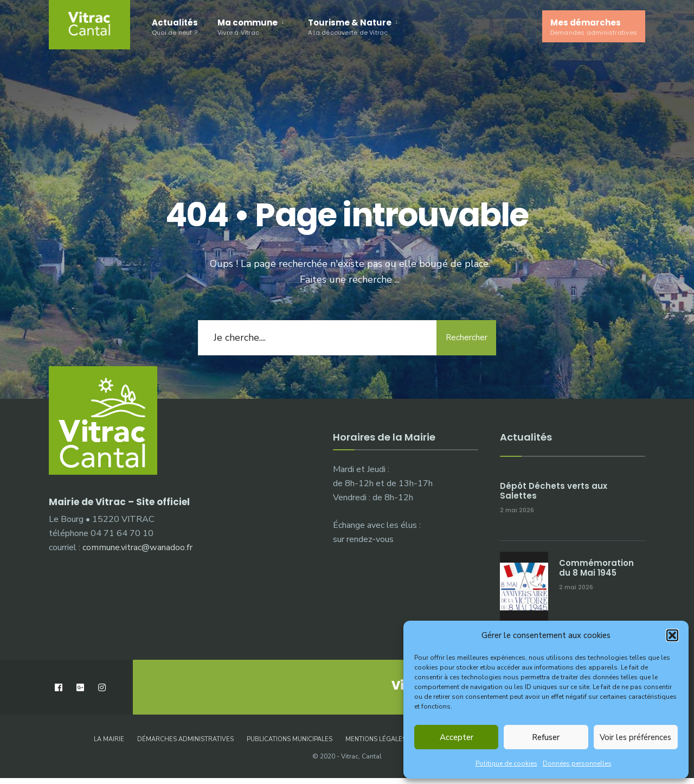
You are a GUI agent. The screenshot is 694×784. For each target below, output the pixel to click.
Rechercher (467, 337)
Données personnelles (577, 763)
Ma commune (248, 27)
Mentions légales (376, 739)
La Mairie (109, 739)
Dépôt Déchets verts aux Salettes (554, 491)
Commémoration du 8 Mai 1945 (596, 568)
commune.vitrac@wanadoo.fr (137, 547)
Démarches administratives (185, 739)
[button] (672, 635)
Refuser (546, 737)
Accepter (457, 737)
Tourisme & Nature (350, 27)
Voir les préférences (635, 737)
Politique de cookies (506, 763)
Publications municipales (290, 739)
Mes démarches (594, 27)
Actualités (175, 27)
